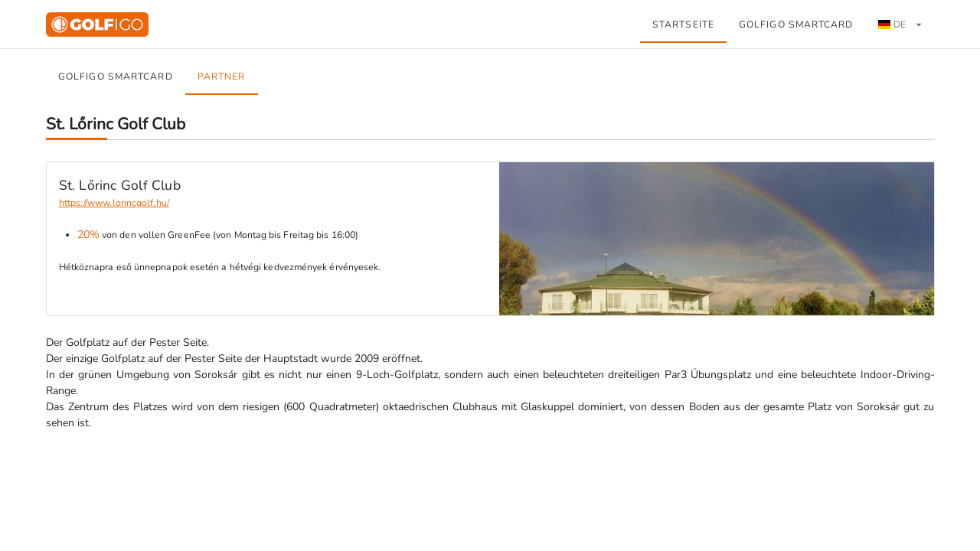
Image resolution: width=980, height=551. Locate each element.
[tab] (900, 24)
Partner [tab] (221, 77)
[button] (900, 24)
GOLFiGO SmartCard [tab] (796, 24)
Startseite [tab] (683, 24)
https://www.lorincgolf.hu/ (114, 203)
